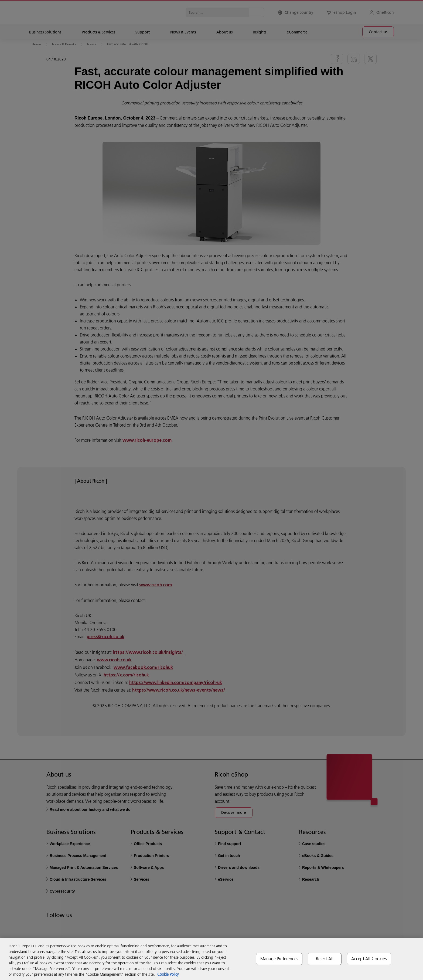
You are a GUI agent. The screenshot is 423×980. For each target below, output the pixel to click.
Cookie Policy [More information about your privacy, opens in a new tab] (168, 974)
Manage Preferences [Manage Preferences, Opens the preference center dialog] (279, 959)
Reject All (325, 959)
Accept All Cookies (369, 959)
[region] (211, 959)
